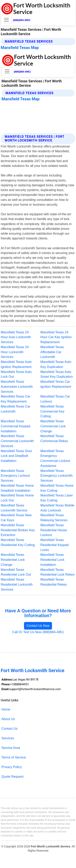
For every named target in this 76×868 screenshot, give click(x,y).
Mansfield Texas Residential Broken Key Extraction (18, 530)
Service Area (11, 748)
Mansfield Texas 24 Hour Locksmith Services (15, 352)
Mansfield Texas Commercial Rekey (54, 438)
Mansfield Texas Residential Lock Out (16, 572)
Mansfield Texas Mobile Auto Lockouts (57, 508)
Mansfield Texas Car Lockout (55, 399)
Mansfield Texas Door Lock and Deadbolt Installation (16, 456)
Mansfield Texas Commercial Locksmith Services (17, 441)
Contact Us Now (38, 626)
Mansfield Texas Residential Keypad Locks (55, 545)
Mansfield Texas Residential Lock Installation (52, 560)
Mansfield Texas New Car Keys (16, 518)
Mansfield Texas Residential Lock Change (13, 560)
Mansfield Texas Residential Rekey (54, 582)
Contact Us (10, 728)
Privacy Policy (12, 767)
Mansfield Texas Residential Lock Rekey (58, 572)
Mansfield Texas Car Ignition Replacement (56, 384)
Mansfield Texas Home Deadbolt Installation (17, 488)
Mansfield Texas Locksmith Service (14, 508)
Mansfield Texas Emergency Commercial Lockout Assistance (55, 458)
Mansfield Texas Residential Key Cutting (18, 542)
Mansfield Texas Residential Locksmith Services (17, 584)
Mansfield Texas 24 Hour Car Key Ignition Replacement (56, 337)
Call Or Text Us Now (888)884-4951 (38, 632)
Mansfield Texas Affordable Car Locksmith (52, 352)
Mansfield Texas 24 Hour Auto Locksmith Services (16, 337)
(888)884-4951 (22, 20)
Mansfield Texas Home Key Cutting (57, 488)
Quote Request (12, 776)
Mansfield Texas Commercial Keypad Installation (15, 426)
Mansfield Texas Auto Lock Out (16, 374)
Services (8, 738)
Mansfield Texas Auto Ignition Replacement (16, 364)
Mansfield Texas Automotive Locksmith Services (17, 387)
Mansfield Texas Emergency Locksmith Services (57, 476)
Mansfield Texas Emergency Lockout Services (15, 476)
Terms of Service (14, 757)
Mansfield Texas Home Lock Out (17, 498)
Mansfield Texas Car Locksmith (16, 409)
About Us (8, 719)
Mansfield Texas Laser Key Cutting (57, 498)
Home (6, 709)
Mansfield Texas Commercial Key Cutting (52, 411)
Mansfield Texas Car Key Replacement (16, 399)
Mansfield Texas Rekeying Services (54, 518)
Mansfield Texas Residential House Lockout (54, 530)
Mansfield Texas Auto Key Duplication (56, 364)
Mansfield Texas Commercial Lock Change (53, 426)
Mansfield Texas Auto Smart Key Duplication (57, 374)
